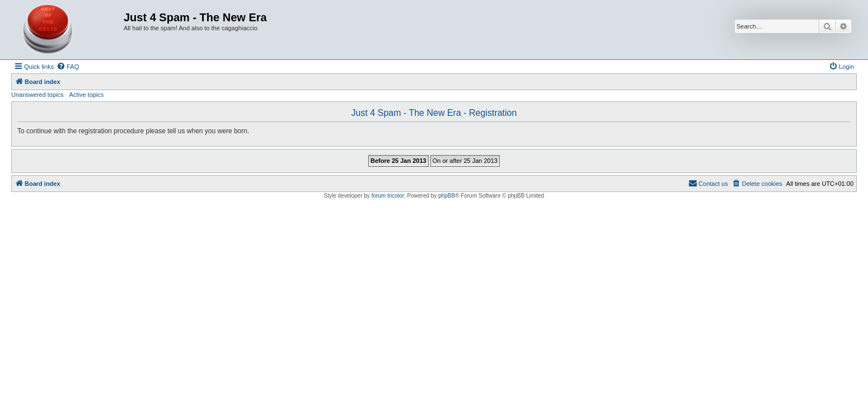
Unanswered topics (37, 95)
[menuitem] (68, 67)
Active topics (87, 95)
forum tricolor (388, 196)
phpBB (447, 196)
